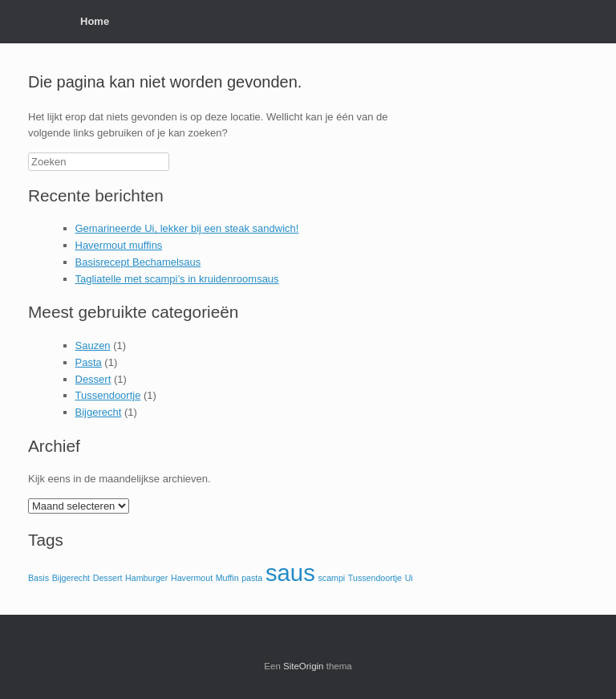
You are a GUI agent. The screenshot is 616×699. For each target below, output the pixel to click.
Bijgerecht (99, 412)
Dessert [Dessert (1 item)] (108, 578)
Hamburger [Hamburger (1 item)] (146, 578)
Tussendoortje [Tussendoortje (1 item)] (375, 578)
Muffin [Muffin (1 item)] (227, 578)
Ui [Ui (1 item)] (409, 578)
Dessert (93, 379)
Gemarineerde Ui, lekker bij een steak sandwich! (187, 228)
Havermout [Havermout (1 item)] (192, 578)
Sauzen (93, 345)
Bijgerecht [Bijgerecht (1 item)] (71, 578)
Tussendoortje (108, 395)
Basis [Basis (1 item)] (38, 578)
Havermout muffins (119, 245)
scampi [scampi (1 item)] (331, 578)
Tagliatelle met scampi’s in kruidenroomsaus (177, 279)
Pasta (89, 362)
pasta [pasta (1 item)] (252, 578)
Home (95, 21)
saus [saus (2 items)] (290, 573)
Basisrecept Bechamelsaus (138, 262)
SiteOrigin (304, 666)
